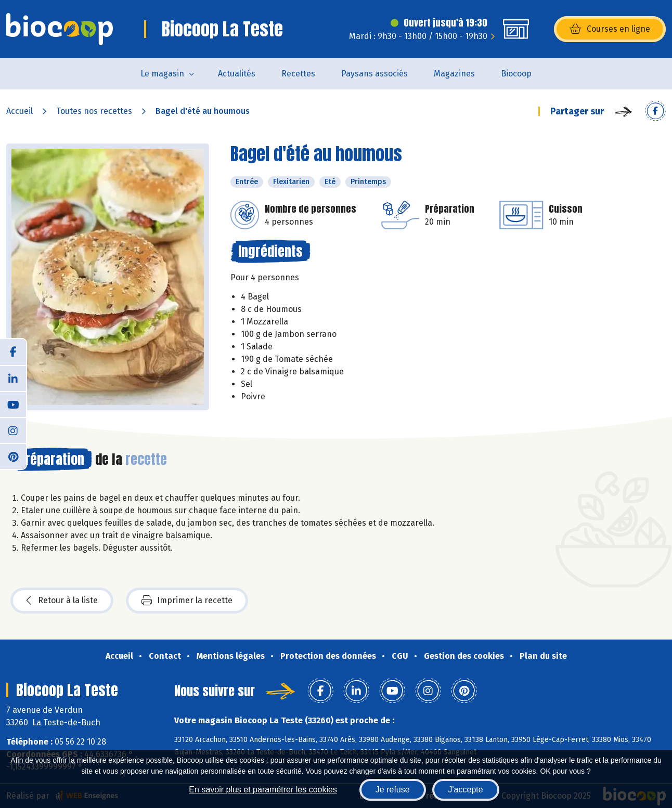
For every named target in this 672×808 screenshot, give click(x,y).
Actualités (237, 74)
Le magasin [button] (162, 74)
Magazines (454, 74)
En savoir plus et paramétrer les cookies (263, 790)
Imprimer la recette (187, 601)
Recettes (298, 74)
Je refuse (393, 790)
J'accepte (466, 790)
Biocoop (516, 74)
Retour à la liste (62, 601)
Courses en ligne (610, 29)
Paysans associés (374, 74)
